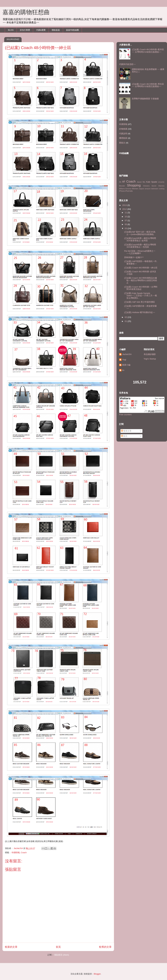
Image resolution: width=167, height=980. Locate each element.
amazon (148, 189)
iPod (127, 191)
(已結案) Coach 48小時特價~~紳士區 (141, 268)
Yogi (124, 360)
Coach (24, 853)
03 (126, 228)
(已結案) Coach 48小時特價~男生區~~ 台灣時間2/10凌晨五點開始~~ (148, 85)
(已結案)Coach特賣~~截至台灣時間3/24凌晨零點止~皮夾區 (140, 239)
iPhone (122, 191)
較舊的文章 (105, 947)
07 (126, 220)
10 (126, 217)
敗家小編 (126, 365)
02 (126, 317)
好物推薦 (123, 129)
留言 (124, 436)
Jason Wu (141, 182)
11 (126, 213)
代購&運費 (41, 30)
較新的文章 (11, 947)
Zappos (142, 189)
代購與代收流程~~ (127, 64)
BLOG (11, 30)
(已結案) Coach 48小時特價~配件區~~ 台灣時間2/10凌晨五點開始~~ (148, 51)
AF (124, 182)
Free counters (125, 415)
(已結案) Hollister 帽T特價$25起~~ (140, 312)
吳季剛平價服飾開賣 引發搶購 (145, 99)
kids (131, 191)
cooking (162, 189)
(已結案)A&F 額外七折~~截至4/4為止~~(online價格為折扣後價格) (140, 233)
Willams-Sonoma (125, 189)
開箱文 (122, 143)
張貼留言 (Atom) (62, 955)
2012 (125, 209)
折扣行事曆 (25, 30)
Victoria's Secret (150, 186)
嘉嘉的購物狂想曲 (26, 12)
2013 (125, 205)
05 (126, 224)
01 (126, 321)
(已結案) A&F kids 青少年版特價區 (140, 302)
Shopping (134, 185)
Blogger (97, 974)
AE (120, 182)
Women (135, 189)
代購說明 (123, 134)
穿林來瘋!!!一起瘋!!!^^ (134, 257)
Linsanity (161, 182)
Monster (122, 186)
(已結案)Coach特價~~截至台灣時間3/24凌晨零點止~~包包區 (140, 246)
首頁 (58, 947)
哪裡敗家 (123, 138)
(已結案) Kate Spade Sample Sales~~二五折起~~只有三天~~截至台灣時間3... (140, 296)
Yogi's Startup (150, 359)
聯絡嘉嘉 (56, 30)
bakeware (155, 189)
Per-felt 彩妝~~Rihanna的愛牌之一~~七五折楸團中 (140, 252)
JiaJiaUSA (127, 354)
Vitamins (161, 186)
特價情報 (16, 853)
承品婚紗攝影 (150, 354)
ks (123, 370)
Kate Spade (152, 182)
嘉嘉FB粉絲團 (72, 30)
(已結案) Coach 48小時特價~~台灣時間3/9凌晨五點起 (141, 288)
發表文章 (126, 431)
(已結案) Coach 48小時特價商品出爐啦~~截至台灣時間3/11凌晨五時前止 (141, 280)
